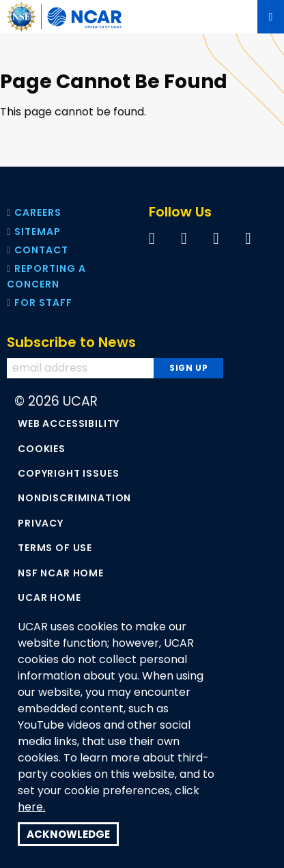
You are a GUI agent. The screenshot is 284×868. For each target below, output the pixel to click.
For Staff (40, 303)
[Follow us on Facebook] (152, 238)
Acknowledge (68, 834)
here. (31, 807)
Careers (34, 212)
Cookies (42, 449)
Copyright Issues (68, 473)
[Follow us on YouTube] (216, 238)
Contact (38, 250)
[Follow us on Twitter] (184, 238)
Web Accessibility (69, 423)
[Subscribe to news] (188, 368)
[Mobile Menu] (271, 17)
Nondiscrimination (74, 498)
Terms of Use (55, 548)
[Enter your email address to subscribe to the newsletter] (83, 368)
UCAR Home (49, 598)
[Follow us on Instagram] (248, 238)
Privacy (41, 523)
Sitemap (34, 232)
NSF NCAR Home (61, 573)
